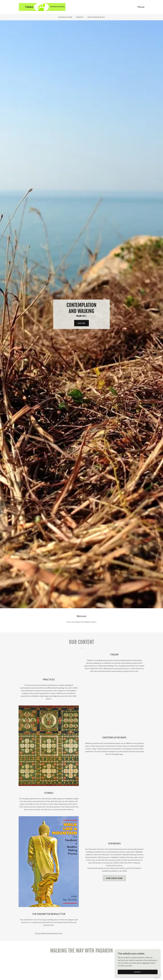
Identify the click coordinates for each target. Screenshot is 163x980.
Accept (138, 972)
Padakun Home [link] (65, 17)
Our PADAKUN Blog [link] (96, 17)
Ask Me (81, 323)
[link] (42, 7)
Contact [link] (80, 17)
